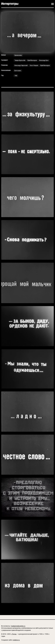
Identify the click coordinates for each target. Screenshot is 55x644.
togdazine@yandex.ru (18, 626)
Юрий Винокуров (34, 61)
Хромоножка (19, 55)
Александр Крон (46, 61)
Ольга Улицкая (36, 66)
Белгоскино (18, 74)
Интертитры (10, 4)
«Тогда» (14, 634)
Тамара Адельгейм (20, 61)
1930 (16, 80)
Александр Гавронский (22, 66)
